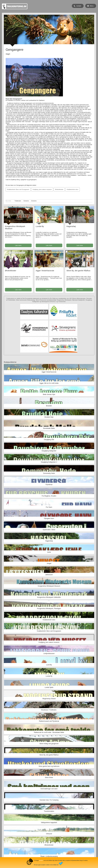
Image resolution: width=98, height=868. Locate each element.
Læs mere (18, 245)
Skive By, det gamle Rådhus (78, 271)
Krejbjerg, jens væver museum (42, 189)
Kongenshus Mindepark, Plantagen (49, 609)
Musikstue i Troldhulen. (49, 710)
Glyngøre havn (49, 518)
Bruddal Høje (49, 417)
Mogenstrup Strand (49, 699)
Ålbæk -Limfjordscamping (49, 856)
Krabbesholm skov (73, 189)
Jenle (49, 552)
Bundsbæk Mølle (49, 428)
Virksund (49, 834)
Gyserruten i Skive (49, 530)
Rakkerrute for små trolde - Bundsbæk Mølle (49, 732)
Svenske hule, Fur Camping (49, 800)
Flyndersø (49, 485)
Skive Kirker (49, 778)
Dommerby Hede (49, 473)
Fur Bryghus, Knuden (49, 496)
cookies (41, 860)
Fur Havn (49, 507)
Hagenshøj (71, 226)
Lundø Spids (49, 687)
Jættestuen (49, 575)
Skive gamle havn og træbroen (49, 766)
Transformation (49, 811)
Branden (49, 406)
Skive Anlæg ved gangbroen (49, 744)
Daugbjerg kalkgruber (49, 451)
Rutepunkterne (10, 362)
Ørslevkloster (59, 189)
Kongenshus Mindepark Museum (49, 586)
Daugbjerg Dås (49, 440)
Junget (49, 563)
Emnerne (26, 201)
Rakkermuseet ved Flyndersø (49, 721)
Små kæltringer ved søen (49, 789)
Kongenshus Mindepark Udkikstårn (49, 597)
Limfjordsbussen (49, 654)
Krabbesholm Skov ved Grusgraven (18, 189)
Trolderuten (18, 201)
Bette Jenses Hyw (49, 394)
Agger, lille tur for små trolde (49, 383)
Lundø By (40, 226)
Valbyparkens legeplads (49, 822)
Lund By (49, 665)
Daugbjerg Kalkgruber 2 (49, 462)
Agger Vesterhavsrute (45, 271)
